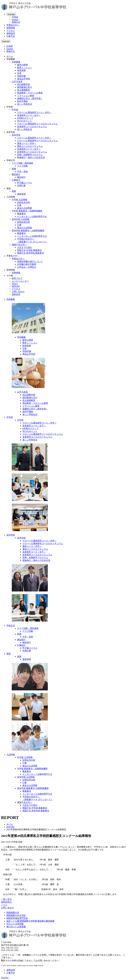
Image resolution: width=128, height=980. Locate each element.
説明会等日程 (23, 202)
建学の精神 (22, 65)
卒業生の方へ (13, 25)
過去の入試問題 (25, 208)
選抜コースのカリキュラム (30, 146)
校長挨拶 (21, 70)
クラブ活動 (22, 166)
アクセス (11, 31)
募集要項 (21, 214)
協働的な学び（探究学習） (30, 98)
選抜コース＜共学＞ (27, 143)
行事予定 (11, 36)
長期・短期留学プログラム (30, 155)
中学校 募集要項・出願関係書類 (27, 211)
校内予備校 (22, 101)
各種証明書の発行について (30, 261)
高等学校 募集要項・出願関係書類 (28, 231)
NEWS (15, 284)
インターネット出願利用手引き (32, 216)
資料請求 (11, 33)
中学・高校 (22, 172)
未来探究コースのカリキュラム (32, 127)
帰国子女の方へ (19, 245)
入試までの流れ (25, 247)
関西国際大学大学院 (16, 915)
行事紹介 (16, 180)
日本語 (15, 17)
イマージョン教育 (26, 96)
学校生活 (11, 626)
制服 (14, 169)
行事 (19, 205)
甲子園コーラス (25, 183)
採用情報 (11, 28)
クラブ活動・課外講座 (22, 163)
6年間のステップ (25, 118)
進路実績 (21, 194)
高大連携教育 (23, 90)
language (11, 14)
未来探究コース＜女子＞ (29, 115)
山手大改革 (17, 82)
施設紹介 (16, 174)
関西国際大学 (13, 913)
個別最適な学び (25, 87)
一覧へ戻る (6, 899)
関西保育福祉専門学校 (17, 918)
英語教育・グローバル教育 (30, 93)
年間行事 (21, 186)
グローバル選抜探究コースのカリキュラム (37, 124)
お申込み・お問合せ (27, 267)
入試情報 (11, 755)
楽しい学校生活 (25, 104)
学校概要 (16, 62)
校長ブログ (17, 278)
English (15, 20)
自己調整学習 (23, 84)
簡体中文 (16, 22)
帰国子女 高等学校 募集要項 (30, 253)
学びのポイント (25, 121)
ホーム (10, 56)
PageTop (5, 978)
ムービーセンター (20, 281)
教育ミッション (25, 68)
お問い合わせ (18, 292)
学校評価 (21, 76)
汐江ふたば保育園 (15, 924)
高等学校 (16, 135)
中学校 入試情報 (19, 200)
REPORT (16, 286)
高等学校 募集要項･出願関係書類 (33, 788)
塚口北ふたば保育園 (16, 927)
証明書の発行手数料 (27, 264)
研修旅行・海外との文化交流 (31, 157)
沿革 (19, 73)
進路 (14, 191)
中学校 (15, 110)
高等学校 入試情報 (21, 219)
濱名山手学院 (23, 79)
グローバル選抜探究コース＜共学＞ (34, 112)
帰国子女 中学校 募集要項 (29, 250)
